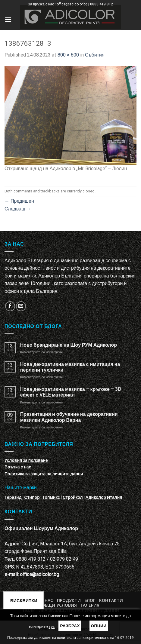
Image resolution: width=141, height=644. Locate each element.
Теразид (13, 497)
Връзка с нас (18, 467)
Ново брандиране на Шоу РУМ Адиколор (69, 345)
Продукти (69, 600)
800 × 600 (68, 55)
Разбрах (70, 626)
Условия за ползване (26, 460)
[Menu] (8, 19)
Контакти (111, 600)
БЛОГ (90, 600)
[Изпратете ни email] (21, 306)
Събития (95, 55)
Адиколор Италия (104, 497)
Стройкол (73, 497)
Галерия (90, 605)
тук (52, 627)
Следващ (18, 209)
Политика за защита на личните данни (44, 474)
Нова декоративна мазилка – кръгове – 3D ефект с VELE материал (71, 392)
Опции (99, 626)
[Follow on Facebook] (10, 306)
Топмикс (51, 497)
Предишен (19, 201)
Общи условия (59, 605)
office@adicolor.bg (39, 574)
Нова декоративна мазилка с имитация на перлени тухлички (70, 367)
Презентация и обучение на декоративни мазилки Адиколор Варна (69, 417)
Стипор (32, 497)
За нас (46, 600)
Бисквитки (24, 601)
